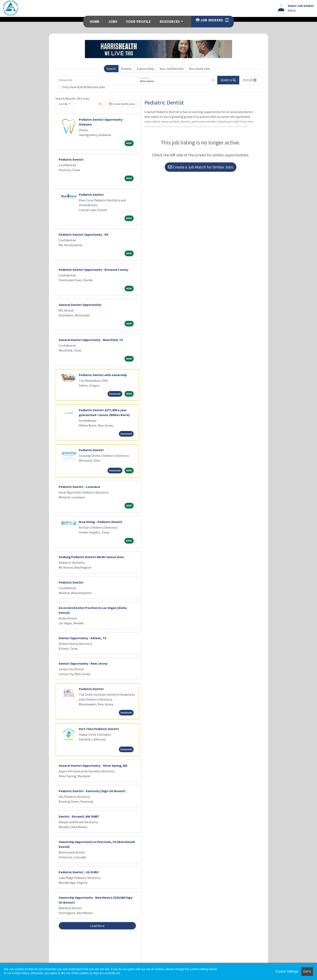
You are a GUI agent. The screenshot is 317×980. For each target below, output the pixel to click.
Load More (97, 926)
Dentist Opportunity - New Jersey (83, 663)
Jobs (113, 22)
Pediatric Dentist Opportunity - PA (83, 234)
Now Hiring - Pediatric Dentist (101, 522)
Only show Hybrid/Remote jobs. (84, 87)
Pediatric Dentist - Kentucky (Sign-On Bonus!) (92, 791)
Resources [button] (170, 22)
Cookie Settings (287, 971)
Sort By (63, 104)
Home (95, 22)
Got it (307, 971)
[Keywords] (97, 80)
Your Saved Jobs (200, 69)
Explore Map (145, 69)
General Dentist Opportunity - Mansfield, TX (91, 340)
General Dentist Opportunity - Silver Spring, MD (93, 766)
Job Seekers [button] (212, 20)
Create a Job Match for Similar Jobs (201, 167)
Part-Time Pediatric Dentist (99, 729)
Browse (126, 69)
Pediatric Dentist (71, 159)
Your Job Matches (172, 69)
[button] (250, 80)
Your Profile (138, 22)
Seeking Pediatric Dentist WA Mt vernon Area (91, 557)
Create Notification (122, 104)
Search (111, 69)
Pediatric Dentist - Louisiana (79, 487)
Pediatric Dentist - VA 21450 (78, 872)
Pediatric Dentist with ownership (103, 375)
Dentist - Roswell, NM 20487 (79, 816)
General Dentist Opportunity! (80, 305)
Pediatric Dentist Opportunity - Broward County (94, 270)
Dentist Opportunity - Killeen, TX (82, 638)
